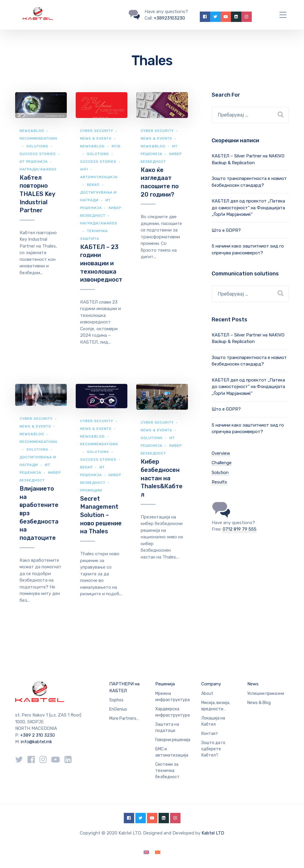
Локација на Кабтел (213, 721)
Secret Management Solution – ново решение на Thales (101, 515)
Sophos (116, 700)
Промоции (91, 490)
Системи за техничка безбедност (167, 771)
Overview (221, 453)
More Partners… (124, 718)
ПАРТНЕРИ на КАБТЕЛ (124, 687)
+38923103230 (169, 18)
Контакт (210, 734)
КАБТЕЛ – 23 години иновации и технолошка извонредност (101, 263)
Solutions (37, 146)
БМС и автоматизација (172, 752)
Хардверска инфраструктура (172, 712)
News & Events (96, 138)
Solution (220, 473)
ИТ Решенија (34, 162)
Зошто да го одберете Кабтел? (213, 749)
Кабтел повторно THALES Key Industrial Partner (37, 194)
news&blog (32, 131)
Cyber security (97, 131)
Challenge (222, 463)
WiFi (84, 169)
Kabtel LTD (213, 833)
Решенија (165, 684)
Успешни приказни (266, 694)
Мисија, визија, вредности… (216, 706)
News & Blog (259, 703)
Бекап (93, 185)
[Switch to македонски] (158, 852)
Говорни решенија (173, 740)
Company (211, 684)
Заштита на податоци (167, 727)
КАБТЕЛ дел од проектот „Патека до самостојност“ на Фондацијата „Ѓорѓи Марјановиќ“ (248, 208)
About (207, 694)
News (253, 684)
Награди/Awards (38, 169)
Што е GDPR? (226, 230)
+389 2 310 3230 (37, 735)
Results (219, 482)
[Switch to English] (146, 852)
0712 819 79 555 (240, 529)
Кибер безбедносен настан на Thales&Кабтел (162, 478)
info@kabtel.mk (36, 742)
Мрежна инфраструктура (172, 697)
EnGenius (118, 709)
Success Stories (38, 154)
